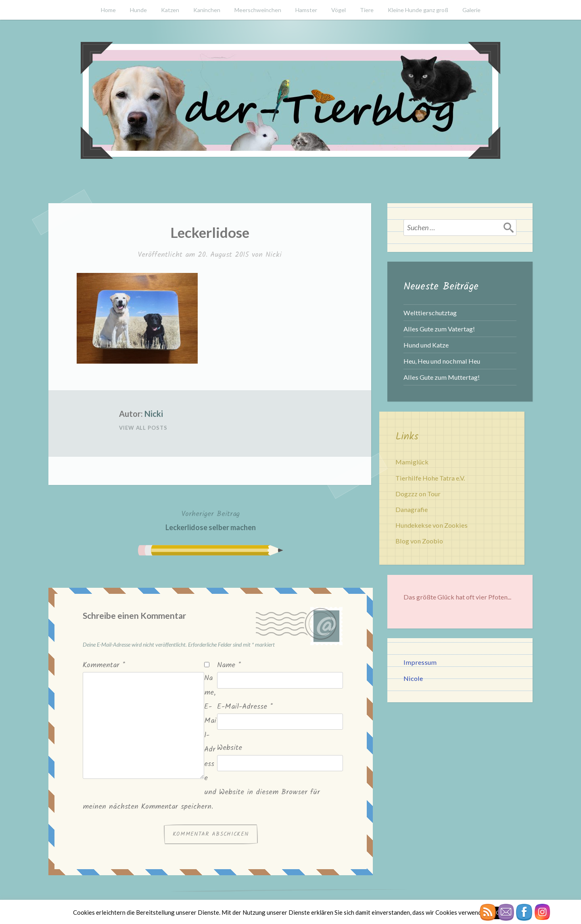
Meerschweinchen (258, 10)
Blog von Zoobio (419, 541)
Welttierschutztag (430, 313)
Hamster (306, 10)
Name (229, 665)
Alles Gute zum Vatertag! (439, 329)
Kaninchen (207, 10)
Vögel (339, 10)
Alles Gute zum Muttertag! (442, 377)
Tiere (367, 10)
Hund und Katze (426, 345)
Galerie (471, 10)
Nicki (274, 255)
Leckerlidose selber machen (211, 520)
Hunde (138, 10)
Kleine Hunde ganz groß (418, 10)
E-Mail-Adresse (245, 707)
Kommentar (104, 665)
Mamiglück (412, 462)
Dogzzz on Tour (418, 494)
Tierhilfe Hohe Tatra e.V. (430, 478)
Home (108, 10)
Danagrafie (412, 509)
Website (230, 748)
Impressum (420, 662)
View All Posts (143, 428)
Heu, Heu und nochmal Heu (442, 361)
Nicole (413, 678)
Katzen (170, 10)
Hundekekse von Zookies (432, 525)
